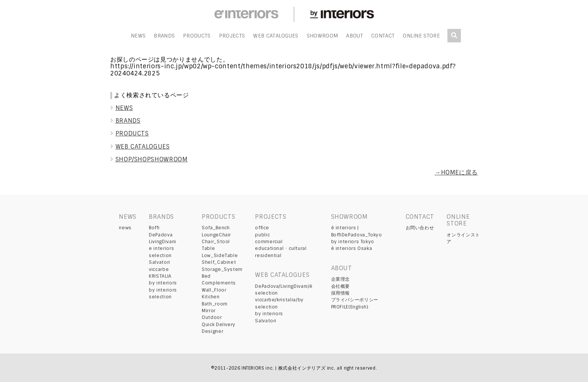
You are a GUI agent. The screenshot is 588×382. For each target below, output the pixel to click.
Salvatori (160, 262)
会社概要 (341, 286)
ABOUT (355, 36)
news (125, 228)
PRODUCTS (197, 36)
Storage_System (222, 269)
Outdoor (212, 317)
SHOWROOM (322, 36)
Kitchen (211, 297)
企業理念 (341, 279)
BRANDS (164, 36)
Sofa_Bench (216, 228)
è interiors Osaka (352, 248)
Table (208, 248)
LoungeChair (216, 235)
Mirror (209, 311)
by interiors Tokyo (353, 242)
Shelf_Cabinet (219, 262)
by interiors (163, 283)
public (262, 235)
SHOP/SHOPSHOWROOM (149, 159)
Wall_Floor (214, 290)
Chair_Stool (216, 242)
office (262, 228)
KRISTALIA (160, 276)
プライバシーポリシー (355, 300)
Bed (206, 276)
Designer (212, 331)
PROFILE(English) (350, 307)
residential (268, 256)
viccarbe (159, 269)
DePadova (161, 235)
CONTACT (383, 36)
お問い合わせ (420, 228)
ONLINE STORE (421, 36)
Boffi (154, 228)
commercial (269, 242)
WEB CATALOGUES (276, 36)
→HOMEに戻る (456, 172)
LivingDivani (163, 242)
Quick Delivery (219, 325)
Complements (219, 283)
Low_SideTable (220, 256)
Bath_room (215, 304)
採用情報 (341, 293)
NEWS (138, 36)
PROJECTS (232, 36)
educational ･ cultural (281, 248)
